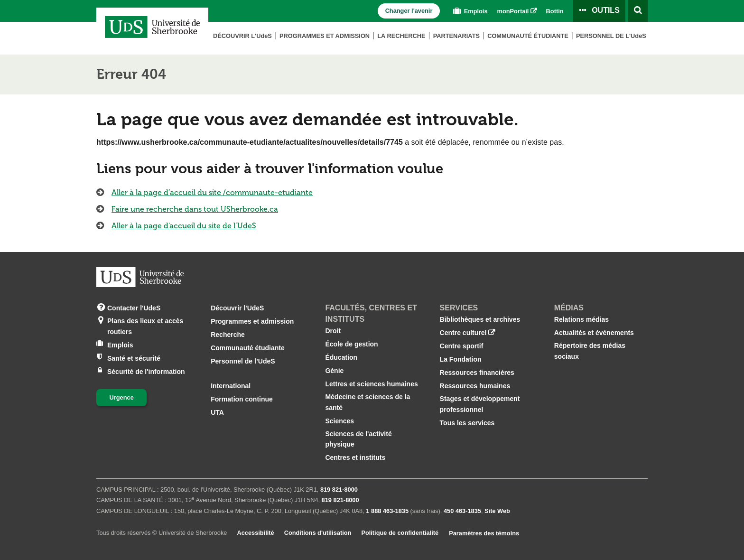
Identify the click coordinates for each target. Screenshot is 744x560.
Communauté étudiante (528, 36)
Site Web (497, 511)
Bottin (555, 11)
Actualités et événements (594, 333)
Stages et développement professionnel (480, 404)
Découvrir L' (242, 36)
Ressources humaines (475, 386)
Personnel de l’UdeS (243, 361)
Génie (334, 371)
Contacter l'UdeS (134, 307)
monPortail (513, 11)
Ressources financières (477, 373)
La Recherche (401, 36)
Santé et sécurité (134, 358)
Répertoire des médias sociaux (590, 351)
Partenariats (456, 36)
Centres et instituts (355, 457)
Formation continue (242, 399)
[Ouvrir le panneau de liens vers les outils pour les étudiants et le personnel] (599, 11)
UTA (217, 412)
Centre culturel (463, 333)
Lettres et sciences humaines (371, 384)
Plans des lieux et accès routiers (145, 325)
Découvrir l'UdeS (237, 308)
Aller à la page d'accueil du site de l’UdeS (184, 226)
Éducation (341, 357)
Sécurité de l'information (146, 371)
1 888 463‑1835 (387, 511)
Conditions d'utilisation (318, 533)
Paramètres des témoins (484, 533)
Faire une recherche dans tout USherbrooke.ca (195, 209)
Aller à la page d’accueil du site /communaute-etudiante (212, 192)
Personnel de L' (611, 36)
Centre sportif (462, 346)
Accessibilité (255, 533)
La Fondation (461, 359)
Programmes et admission (325, 36)
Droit (333, 331)
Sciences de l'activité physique (358, 439)
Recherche (228, 335)
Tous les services (467, 423)
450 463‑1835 (462, 511)
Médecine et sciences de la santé (367, 402)
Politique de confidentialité (400, 533)
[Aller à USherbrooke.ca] (140, 277)
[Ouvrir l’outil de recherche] (638, 11)
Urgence (122, 397)
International (231, 386)
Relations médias (581, 319)
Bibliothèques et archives (480, 319)
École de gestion (351, 344)
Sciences (339, 421)
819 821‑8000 (339, 490)
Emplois (469, 11)
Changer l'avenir (409, 11)
